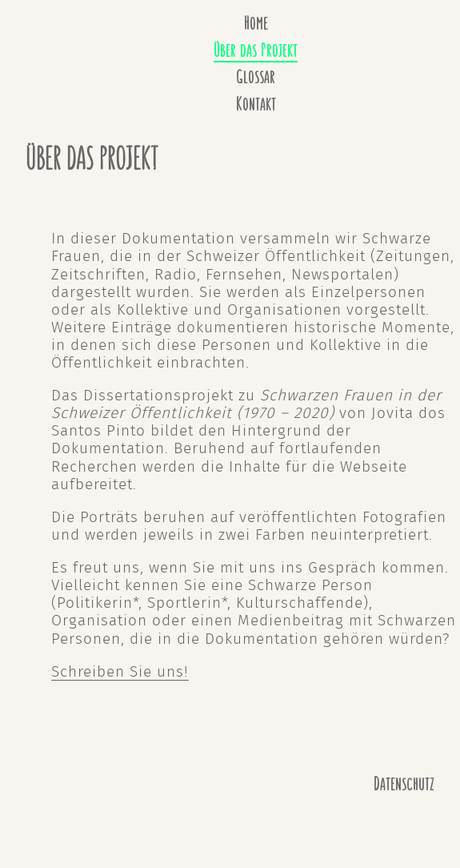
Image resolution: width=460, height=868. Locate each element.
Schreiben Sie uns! (120, 672)
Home (256, 24)
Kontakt (256, 104)
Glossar (256, 77)
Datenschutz (404, 784)
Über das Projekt (256, 51)
